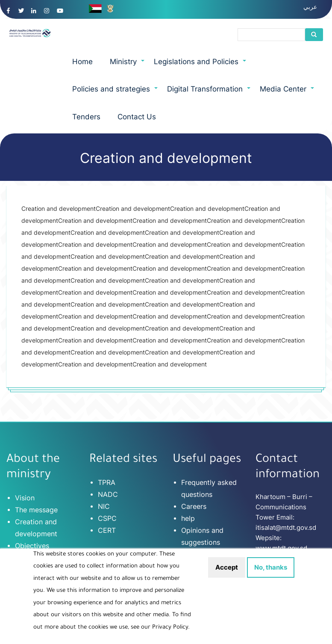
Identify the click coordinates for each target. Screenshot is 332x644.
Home (82, 62)
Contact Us (137, 117)
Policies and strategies (115, 94)
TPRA (107, 482)
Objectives (32, 546)
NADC (108, 494)
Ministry (128, 66)
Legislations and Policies (200, 66)
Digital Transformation (209, 94)
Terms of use (202, 554)
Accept (227, 574)
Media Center (287, 94)
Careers (194, 506)
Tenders (86, 117)
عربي (310, 7)
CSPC (107, 518)
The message (36, 510)
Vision (25, 498)
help (188, 518)
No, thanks (271, 574)
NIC (104, 506)
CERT (107, 530)
